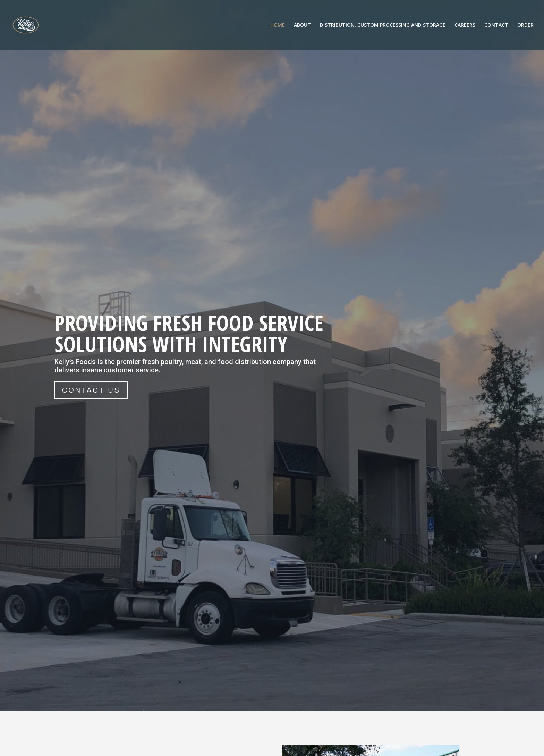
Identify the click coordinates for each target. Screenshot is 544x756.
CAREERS (465, 25)
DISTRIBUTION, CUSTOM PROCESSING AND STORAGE (383, 25)
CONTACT (496, 25)
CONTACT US (91, 390)
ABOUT (302, 25)
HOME (278, 25)
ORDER (525, 25)
